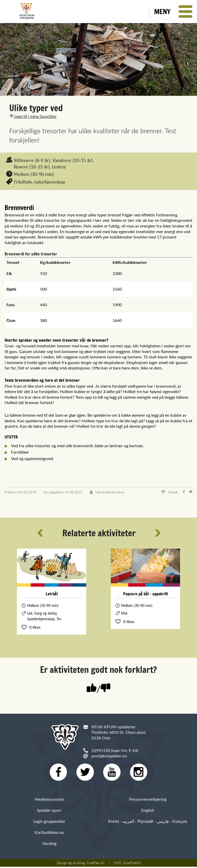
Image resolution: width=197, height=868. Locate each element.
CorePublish (132, 864)
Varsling (49, 845)
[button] (173, 12)
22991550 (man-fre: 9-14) (115, 750)
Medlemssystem (49, 800)
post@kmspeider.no (109, 756)
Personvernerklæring (148, 800)
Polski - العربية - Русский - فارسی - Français (148, 822)
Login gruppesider (49, 822)
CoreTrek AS (95, 864)
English (148, 811)
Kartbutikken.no (49, 833)
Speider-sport (49, 811)
